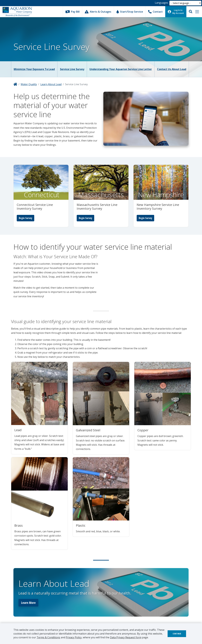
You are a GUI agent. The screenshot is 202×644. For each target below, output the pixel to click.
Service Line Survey (72, 69)
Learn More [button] (28, 603)
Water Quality (29, 84)
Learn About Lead (51, 84)
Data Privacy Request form (126, 637)
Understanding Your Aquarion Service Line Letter (121, 69)
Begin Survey (25, 218)
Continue (177, 634)
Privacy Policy (74, 637)
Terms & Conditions (48, 637)
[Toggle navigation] (197, 12)
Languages (161, 3)
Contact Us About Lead (172, 69)
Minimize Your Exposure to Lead (34, 69)
